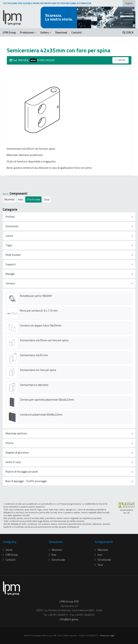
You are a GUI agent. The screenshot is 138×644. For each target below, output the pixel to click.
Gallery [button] (46, 32)
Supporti (11, 264)
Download (61, 32)
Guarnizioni (12, 226)
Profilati (10, 217)
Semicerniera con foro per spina (38, 370)
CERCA (128, 32)
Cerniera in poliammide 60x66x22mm (41, 415)
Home (8, 550)
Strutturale (34, 199)
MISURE (120, 60)
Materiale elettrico (16, 433)
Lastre (9, 236)
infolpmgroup (69, 619)
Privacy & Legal (107, 635)
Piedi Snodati (13, 255)
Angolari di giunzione (17, 453)
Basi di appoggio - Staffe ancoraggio (26, 481)
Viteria (9, 443)
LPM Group (9, 32)
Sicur (47, 199)
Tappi (9, 245)
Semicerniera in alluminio (34, 385)
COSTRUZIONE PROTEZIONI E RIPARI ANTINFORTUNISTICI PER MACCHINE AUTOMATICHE (47, 3)
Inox (21, 199)
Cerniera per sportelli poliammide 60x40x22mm (47, 400)
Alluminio (9, 199)
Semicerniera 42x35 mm (34, 355)
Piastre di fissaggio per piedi (22, 472)
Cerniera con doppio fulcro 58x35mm (41, 326)
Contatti (77, 32)
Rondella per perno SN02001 (36, 296)
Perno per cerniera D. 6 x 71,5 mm (39, 311)
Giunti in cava (13, 462)
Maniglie (10, 274)
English (129, 3)
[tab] (69, 217)
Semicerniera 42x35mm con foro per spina (44, 340)
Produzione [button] (28, 32)
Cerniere (10, 283)
